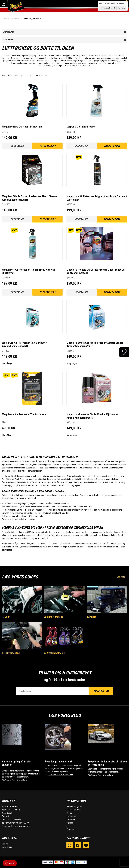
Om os (69, 813)
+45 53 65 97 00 (22, 823)
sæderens (65, 504)
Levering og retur (73, 810)
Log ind (5, 844)
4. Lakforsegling (11, 653)
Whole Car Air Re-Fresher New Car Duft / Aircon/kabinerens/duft (24, 344)
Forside (4, 19)
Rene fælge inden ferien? (58, 762)
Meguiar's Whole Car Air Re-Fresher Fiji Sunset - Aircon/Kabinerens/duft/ (93, 416)
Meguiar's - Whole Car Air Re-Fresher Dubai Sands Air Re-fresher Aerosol (96, 271)
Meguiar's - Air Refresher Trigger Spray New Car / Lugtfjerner (29, 271)
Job (68, 826)
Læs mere (122, 577)
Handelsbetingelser (74, 806)
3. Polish (91, 617)
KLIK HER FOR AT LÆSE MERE (14, 780)
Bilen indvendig (15, 19)
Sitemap (70, 823)
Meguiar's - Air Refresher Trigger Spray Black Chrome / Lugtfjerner (97, 198)
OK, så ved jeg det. (109, 8)
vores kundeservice (85, 544)
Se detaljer (17, 146)
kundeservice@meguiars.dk (19, 826)
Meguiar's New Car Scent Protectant (22, 127)
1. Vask (6, 617)
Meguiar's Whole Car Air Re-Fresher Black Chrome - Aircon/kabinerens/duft (30, 198)
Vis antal (39, 76)
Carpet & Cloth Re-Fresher (81, 127)
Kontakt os (71, 820)
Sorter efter (7, 76)
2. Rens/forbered (54, 617)
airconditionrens (19, 468)
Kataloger (70, 829)
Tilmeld (101, 691)
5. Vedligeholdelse (55, 653)
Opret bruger (7, 847)
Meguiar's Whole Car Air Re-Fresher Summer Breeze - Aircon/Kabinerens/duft (96, 344)
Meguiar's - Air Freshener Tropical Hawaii (25, 414)
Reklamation (71, 816)
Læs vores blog (64, 715)
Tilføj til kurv (47, 146)
